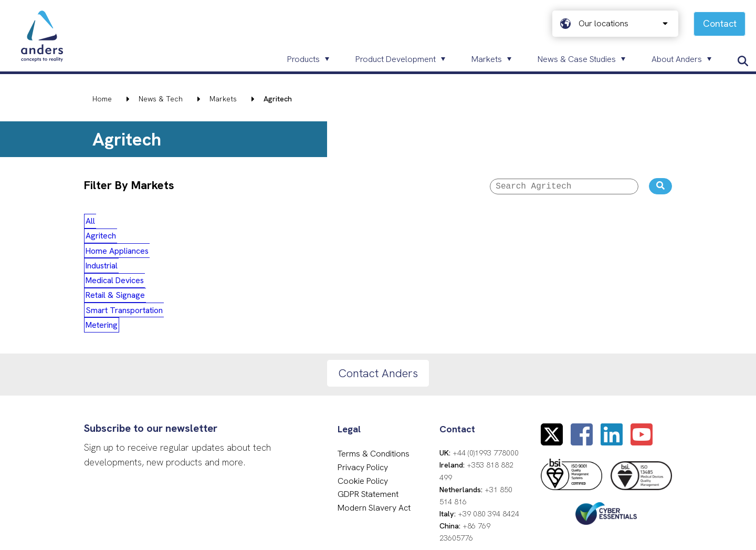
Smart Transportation (496, 223)
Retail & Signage (410, 223)
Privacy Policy (363, 367)
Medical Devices (335, 223)
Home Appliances (204, 223)
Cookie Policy (363, 380)
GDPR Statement (368, 394)
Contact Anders (378, 272)
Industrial (270, 223)
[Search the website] (660, 187)
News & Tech (161, 99)
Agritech (139, 223)
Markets (223, 99)
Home (102, 99)
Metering (569, 223)
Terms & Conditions (374, 353)
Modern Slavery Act (374, 407)
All (99, 223)
